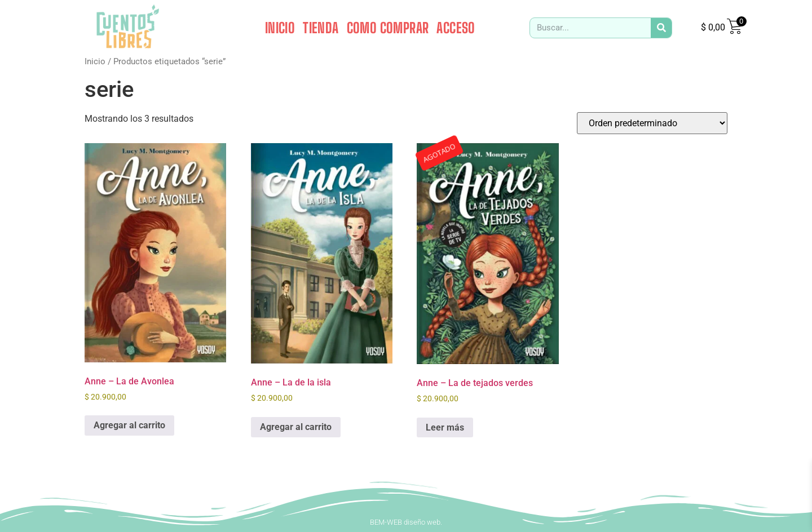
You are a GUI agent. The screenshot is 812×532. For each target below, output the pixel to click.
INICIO (280, 28)
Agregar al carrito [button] (129, 425)
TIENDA (321, 28)
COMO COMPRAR (388, 28)
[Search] (661, 28)
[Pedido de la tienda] (652, 123)
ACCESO (456, 28)
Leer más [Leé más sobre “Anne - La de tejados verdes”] (445, 427)
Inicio (95, 61)
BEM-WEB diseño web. (406, 522)
